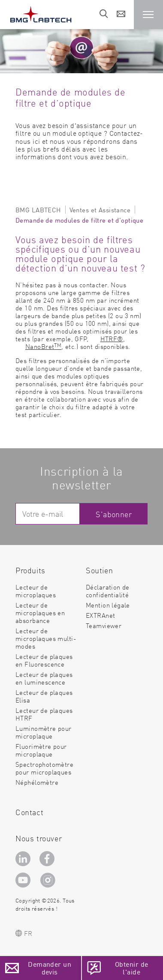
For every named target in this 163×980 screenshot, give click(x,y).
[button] (148, 15)
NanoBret (43, 346)
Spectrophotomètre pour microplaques (44, 768)
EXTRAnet (100, 615)
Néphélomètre (37, 782)
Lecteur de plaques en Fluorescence (44, 660)
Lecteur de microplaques (36, 591)
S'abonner (114, 514)
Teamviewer (104, 626)
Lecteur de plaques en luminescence (44, 678)
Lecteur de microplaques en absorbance (40, 612)
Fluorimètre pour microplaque (41, 750)
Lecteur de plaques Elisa (44, 696)
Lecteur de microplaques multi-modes (46, 638)
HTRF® (112, 338)
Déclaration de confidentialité (108, 591)
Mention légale (108, 605)
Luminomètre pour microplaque (44, 732)
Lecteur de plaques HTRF (44, 714)
